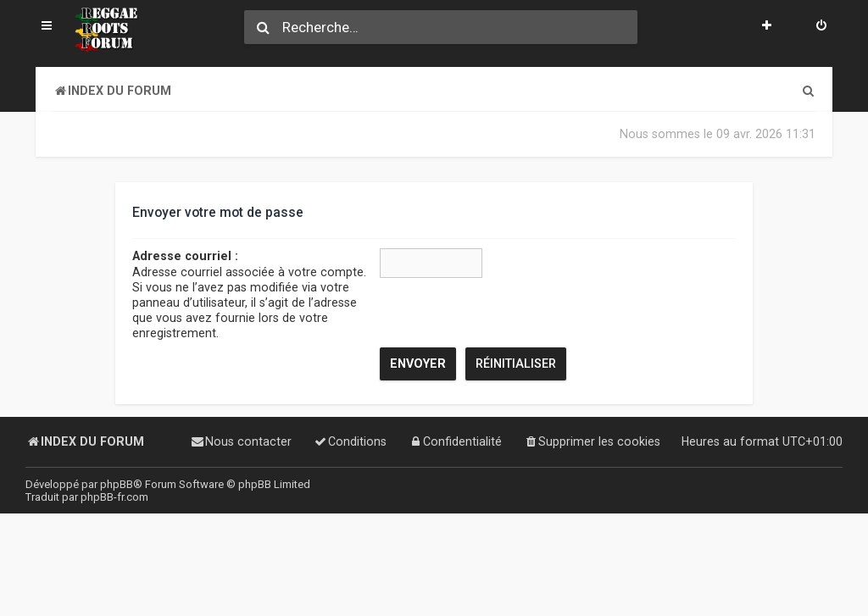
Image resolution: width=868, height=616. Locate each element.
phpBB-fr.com (114, 497)
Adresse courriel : (185, 256)
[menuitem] (821, 27)
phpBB (117, 484)
